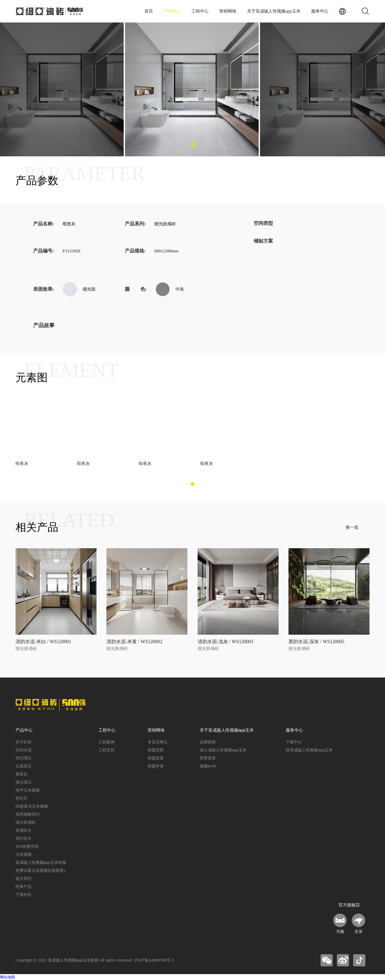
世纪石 (22, 798)
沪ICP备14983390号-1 (154, 960)
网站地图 (7, 977)
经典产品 (24, 886)
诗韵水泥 (24, 750)
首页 (149, 11)
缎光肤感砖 (26, 822)
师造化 (22, 774)
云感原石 (24, 766)
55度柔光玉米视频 (32, 806)
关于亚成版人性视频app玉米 (274, 11)
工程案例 (106, 742)
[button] (193, 144)
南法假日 (24, 782)
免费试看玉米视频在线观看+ (41, 870)
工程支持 (106, 750)
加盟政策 (156, 758)
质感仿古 (24, 830)
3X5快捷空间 (27, 846)
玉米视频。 (26, 854)
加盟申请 (156, 766)
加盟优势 (156, 750)
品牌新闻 (208, 742)
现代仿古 (24, 838)
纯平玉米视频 (28, 790)
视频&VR (208, 766)
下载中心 (294, 742)
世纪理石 (24, 758)
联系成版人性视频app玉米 (309, 750)
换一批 (352, 527)
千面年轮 (24, 894)
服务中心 (320, 11)
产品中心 (172, 11)
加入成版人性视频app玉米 (223, 750)
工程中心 (200, 11)
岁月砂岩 (24, 742)
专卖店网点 (158, 742)
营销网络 (228, 11)
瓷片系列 (24, 878)
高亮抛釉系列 (28, 814)
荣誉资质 (208, 758)
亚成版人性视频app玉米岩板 (41, 862)
